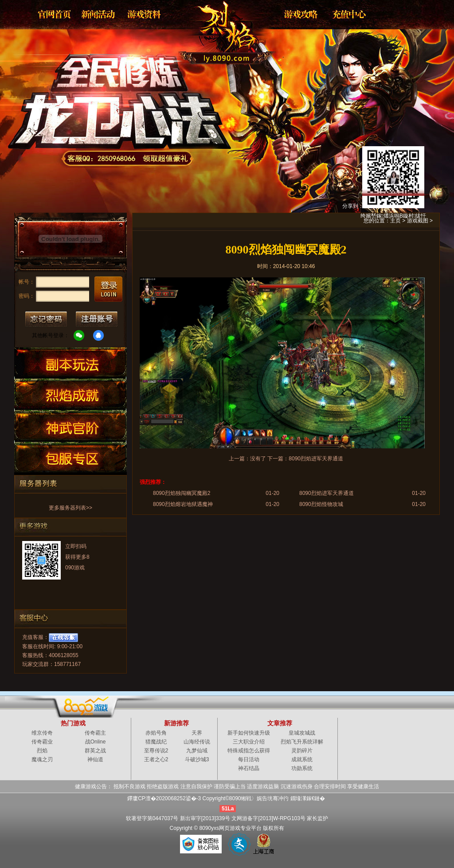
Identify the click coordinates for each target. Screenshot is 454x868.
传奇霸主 (95, 733)
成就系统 (302, 759)
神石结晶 (249, 768)
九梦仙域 (197, 751)
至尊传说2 (156, 751)
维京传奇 (42, 733)
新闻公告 (99, 14)
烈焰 (220, 29)
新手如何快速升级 (249, 733)
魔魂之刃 (42, 759)
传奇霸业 (42, 742)
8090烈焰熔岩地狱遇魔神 (183, 504)
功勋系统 (302, 768)
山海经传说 (197, 742)
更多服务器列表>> (70, 508)
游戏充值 (346, 14)
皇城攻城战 (302, 733)
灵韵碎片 (302, 751)
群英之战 (95, 751)
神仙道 (95, 759)
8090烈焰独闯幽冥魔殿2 (182, 493)
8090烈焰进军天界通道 (316, 459)
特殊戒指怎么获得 (249, 751)
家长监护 (317, 818)
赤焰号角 (156, 733)
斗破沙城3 (197, 759)
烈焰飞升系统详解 (302, 742)
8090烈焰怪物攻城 (321, 504)
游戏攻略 (300, 14)
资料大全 (145, 14)
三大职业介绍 (249, 742)
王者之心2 (156, 759)
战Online (96, 742)
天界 (197, 733)
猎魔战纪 (156, 742)
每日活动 (249, 759)
